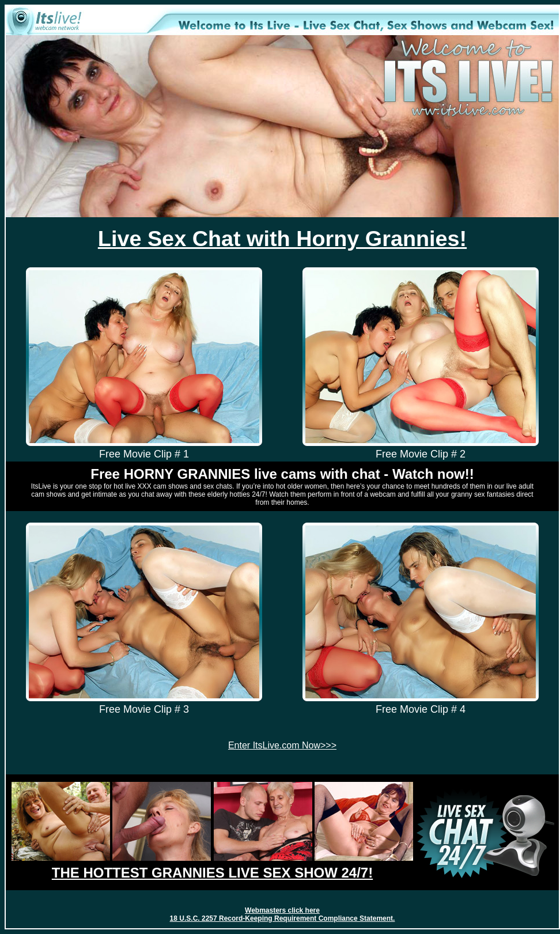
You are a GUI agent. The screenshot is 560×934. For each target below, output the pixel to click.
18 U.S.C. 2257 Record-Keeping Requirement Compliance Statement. (283, 918)
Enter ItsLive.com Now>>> (282, 745)
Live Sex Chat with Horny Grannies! (282, 239)
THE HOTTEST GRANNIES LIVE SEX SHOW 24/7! (212, 873)
